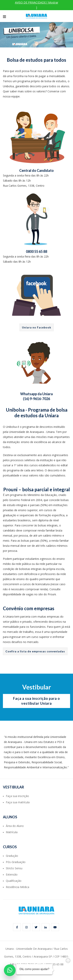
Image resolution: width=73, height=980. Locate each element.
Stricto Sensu (14, 868)
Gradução (12, 856)
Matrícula (12, 832)
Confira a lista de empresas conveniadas (35, 651)
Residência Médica (18, 887)
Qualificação (14, 881)
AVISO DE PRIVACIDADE (37, 5)
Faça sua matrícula (18, 802)
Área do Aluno (15, 826)
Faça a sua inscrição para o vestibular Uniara (36, 701)
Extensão (12, 874)
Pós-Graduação (16, 862)
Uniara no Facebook (37, 327)
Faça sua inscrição (17, 796)
